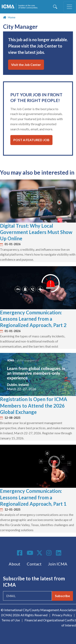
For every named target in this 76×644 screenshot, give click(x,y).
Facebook (20, 553)
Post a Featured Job (31, 140)
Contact (34, 564)
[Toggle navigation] (70, 7)
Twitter (40, 553)
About (14, 564)
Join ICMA (58, 564)
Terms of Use (11, 620)
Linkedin (59, 553)
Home (12, 17)
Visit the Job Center (26, 65)
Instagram (49, 553)
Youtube (30, 553)
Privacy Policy (62, 615)
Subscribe (62, 596)
